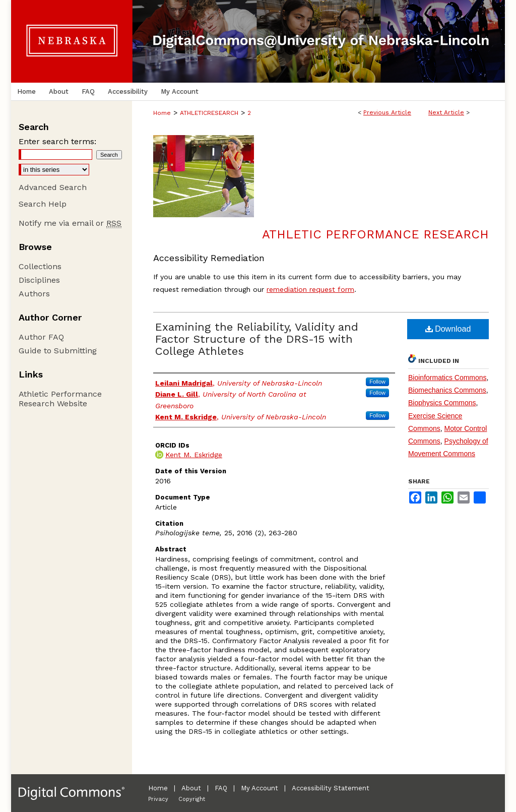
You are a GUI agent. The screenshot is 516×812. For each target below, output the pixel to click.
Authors (34, 294)
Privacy (158, 799)
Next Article (446, 112)
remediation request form (310, 289)
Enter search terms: (57, 141)
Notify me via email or (70, 223)
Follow (377, 382)
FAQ (221, 788)
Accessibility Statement (331, 788)
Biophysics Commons (442, 403)
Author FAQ (41, 337)
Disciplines (39, 280)
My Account (260, 788)
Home (162, 113)
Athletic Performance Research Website (60, 399)
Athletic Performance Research (375, 234)
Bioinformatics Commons (447, 378)
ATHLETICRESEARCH (209, 113)
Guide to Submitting (58, 351)
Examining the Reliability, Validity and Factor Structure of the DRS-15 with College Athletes (257, 339)
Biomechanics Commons (447, 390)
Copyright (192, 799)
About (191, 788)
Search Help (43, 204)
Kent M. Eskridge (194, 455)
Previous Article (387, 112)
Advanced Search (53, 187)
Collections (40, 266)
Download (448, 329)
